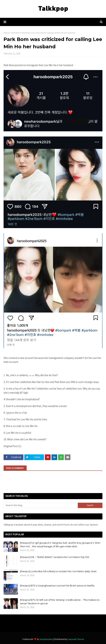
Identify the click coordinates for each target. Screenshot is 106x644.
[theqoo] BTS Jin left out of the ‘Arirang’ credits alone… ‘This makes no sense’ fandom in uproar (60, 602)
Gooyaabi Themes (76, 639)
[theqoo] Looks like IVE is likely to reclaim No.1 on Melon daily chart (58, 571)
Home (6, 33)
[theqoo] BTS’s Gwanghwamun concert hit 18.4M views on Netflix (57, 586)
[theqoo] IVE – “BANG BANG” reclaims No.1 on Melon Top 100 (55, 557)
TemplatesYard (46, 639)
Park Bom (16, 33)
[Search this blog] (41, 505)
